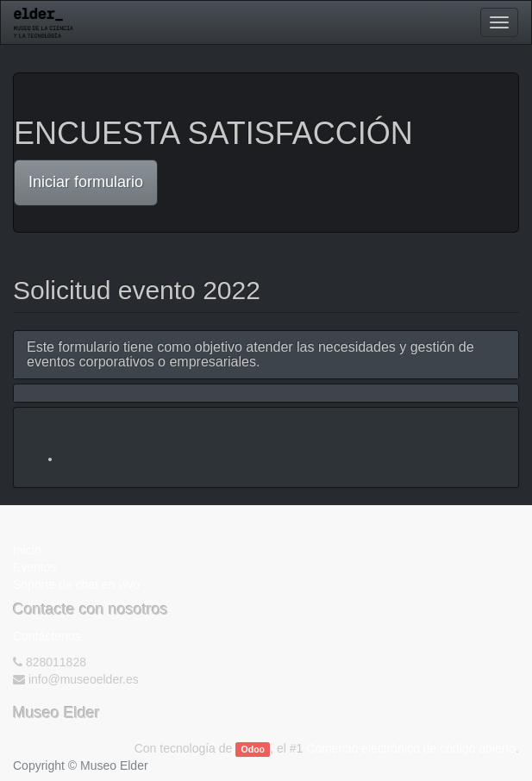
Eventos (35, 567)
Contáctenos (47, 636)
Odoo (253, 749)
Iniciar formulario (86, 182)
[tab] (266, 355)
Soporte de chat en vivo (76, 584)
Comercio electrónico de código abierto (411, 748)
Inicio (27, 550)
